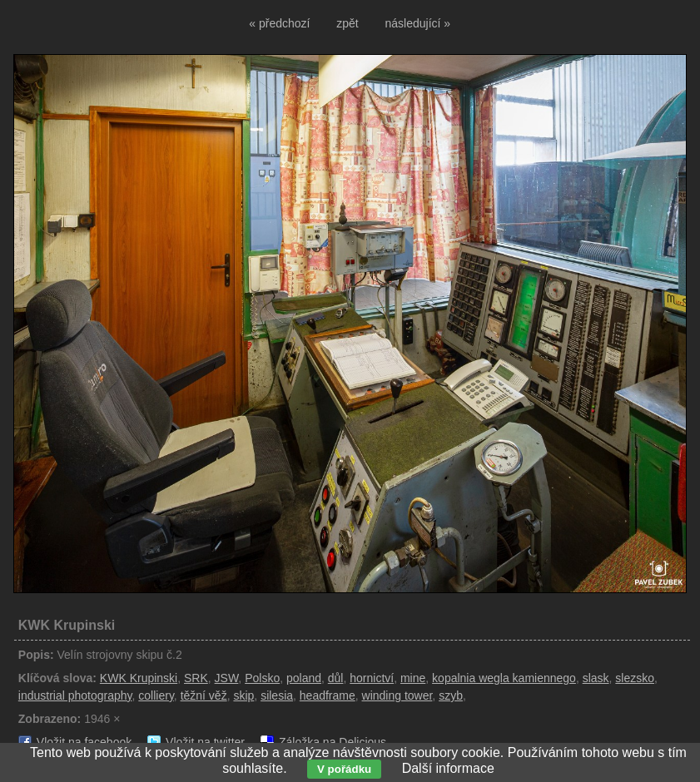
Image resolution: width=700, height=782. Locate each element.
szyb (451, 695)
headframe (328, 695)
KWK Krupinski (139, 678)
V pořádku (344, 769)
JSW (227, 678)
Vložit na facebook (84, 742)
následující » (418, 23)
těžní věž (204, 695)
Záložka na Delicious (333, 742)
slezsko (635, 678)
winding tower (397, 695)
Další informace (448, 768)
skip (243, 695)
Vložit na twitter (205, 742)
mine (413, 678)
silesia (277, 695)
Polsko (262, 678)
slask (596, 678)
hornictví (372, 678)
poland (304, 678)
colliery (156, 695)
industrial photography (75, 695)
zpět (347, 23)
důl (336, 678)
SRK (196, 678)
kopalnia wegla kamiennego (504, 678)
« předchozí (279, 23)
